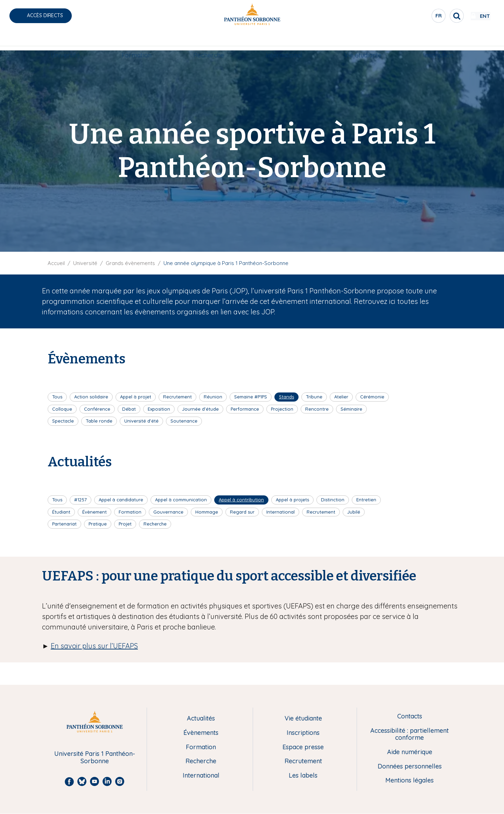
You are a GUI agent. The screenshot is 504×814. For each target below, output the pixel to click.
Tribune (314, 397)
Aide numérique (410, 752)
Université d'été (141, 421)
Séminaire (351, 409)
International (284, 41)
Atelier (341, 397)
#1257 (80, 500)
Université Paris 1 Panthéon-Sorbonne (95, 757)
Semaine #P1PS (251, 397)
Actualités (201, 719)
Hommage (207, 512)
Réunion (213, 397)
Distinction (333, 500)
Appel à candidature (121, 500)
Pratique (98, 524)
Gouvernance (168, 512)
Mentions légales (409, 781)
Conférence (97, 409)
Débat (129, 409)
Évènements (201, 733)
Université (65, 41)
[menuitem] (65, 41)
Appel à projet (136, 397)
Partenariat (64, 524)
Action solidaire (91, 397)
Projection (282, 409)
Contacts (410, 716)
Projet (125, 524)
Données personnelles (410, 767)
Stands (286, 397)
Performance (245, 409)
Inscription (438, 41)
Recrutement (177, 397)
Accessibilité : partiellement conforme (409, 734)
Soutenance (184, 421)
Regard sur (242, 512)
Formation (136, 41)
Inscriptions (303, 733)
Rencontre (317, 409)
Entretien (366, 500)
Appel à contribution (241, 500)
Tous (57, 397)
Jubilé (354, 512)
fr (418, 17)
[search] (436, 16)
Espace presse (303, 747)
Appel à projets (292, 500)
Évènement (94, 512)
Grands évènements (130, 263)
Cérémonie (372, 397)
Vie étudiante (363, 41)
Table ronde (99, 421)
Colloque (62, 409)
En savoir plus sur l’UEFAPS (94, 646)
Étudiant (61, 512)
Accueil (56, 263)
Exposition (159, 409)
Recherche (209, 41)
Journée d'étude (200, 409)
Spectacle (63, 421)
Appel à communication (181, 500)
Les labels (303, 776)
